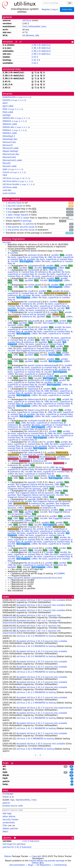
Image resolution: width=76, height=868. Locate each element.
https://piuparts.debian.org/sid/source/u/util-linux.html (35, 578)
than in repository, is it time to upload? (38, 218)
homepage (8, 794)
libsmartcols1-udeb (12, 160)
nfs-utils (32, 442)
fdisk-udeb (8, 112)
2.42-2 (35, 63)
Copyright (36, 856)
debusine (32, 321)
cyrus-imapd (34, 312)
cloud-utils (33, 278)
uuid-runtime (9, 193)
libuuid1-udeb (10, 166)
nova (30, 463)
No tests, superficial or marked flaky (26, 257)
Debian (8, 856)
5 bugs (14, 100)
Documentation (17, 865)
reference (43, 272)
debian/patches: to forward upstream (38, 224)
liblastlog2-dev (10, 139)
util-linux (27, 20)
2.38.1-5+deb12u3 (41, 51)
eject (5, 103)
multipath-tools (35, 421)
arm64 (69, 255)
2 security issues (14, 206)
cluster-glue (34, 285)
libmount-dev (9, 142)
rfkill (5, 175)
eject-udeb (8, 106)
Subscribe (67, 9)
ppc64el (31, 259)
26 (23, 178)
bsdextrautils (9, 97)
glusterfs (32, 380)
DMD (44, 27)
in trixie (38, 227)
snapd (31, 527)
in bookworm (38, 230)
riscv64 (14, 261)
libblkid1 (7, 121)
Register (46, 9)
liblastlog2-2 (9, 136)
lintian (6, 797)
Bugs (31, 865)
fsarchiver (33, 359)
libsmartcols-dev (11, 154)
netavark (32, 431)
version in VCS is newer (18, 218)
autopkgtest (34, 266)
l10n (5, 825)
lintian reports (34, 221)
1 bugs (18, 118)
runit (30, 523)
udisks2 (32, 537)
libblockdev (33, 399)
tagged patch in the (38, 212)
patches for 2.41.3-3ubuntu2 (17, 847)
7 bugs (20, 97)
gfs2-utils (32, 376)
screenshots (9, 823)
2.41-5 (35, 57)
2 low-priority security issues (20, 227)
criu (30, 291)
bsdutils (7, 100)
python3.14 (34, 516)
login (5, 169)
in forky (38, 206)
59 (66, 772)
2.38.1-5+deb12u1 (41, 54)
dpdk (30, 338)
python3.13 (34, 510)
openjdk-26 (33, 499)
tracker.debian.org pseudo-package (47, 861)
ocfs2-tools (33, 476)
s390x (37, 261)
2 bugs (15, 121)
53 (71, 772)
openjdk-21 (33, 482)
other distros (9, 816)
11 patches (28, 224)
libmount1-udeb (11, 148)
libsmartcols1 (9, 157)
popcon (6, 803)
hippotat (32, 389)
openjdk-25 (33, 491)
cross (34, 800)
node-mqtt (33, 453)
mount (6, 172)
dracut (31, 346)
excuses (7, 242)
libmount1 (8, 145)
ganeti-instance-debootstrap (42, 365)
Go (70, 3)
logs (12, 800)
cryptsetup (33, 302)
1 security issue (14, 203)
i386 (50, 257)
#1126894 (59, 574)
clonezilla (32, 270)
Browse (30, 35)
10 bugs (14, 172)
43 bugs (16, 178)
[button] (4, 203)
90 (66, 766)
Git (24, 35)
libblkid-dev (8, 118)
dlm (30, 327)
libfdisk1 (7, 130)
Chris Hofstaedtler (31, 26)
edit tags (7, 813)
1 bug (9, 212)
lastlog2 (7, 115)
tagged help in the (38, 209)
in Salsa (38, 215)
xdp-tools (32, 552)
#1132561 (13, 253)
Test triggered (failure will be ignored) (27, 314)
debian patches (10, 828)
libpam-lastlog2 (10, 151)
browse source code (13, 806)
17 (26, 178)
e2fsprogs (33, 353)
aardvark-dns (34, 255)
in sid (38, 203)
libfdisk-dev (8, 127)
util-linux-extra (10, 181)
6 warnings (26, 221)
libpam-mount (35, 410)
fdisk (5, 109)
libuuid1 (7, 163)
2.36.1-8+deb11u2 (41, 45)
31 (71, 775)
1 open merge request (17, 215)
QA (37, 35)
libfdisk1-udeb (10, 133)
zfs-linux (32, 563)
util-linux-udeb (10, 187)
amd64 (55, 255)
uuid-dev (7, 190)
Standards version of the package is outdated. (38, 233)
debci (5, 832)
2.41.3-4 (36, 60)
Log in (55, 9)
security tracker (11, 820)
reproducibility (23, 800)
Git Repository (44, 865)
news (6, 597)
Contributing (60, 865)
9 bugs (9, 209)
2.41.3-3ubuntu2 (31, 841)
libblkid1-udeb (10, 124)
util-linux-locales (11, 184)
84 (71, 766)
